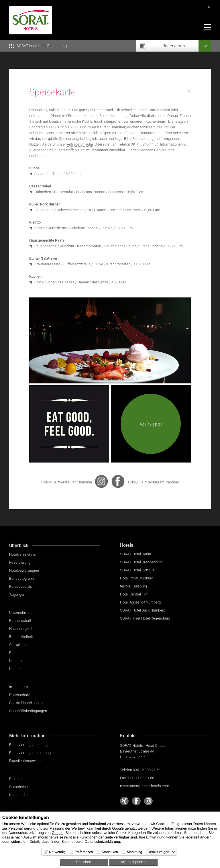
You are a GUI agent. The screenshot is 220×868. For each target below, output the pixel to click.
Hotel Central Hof (134, 594)
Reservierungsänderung (28, 745)
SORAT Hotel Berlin (135, 554)
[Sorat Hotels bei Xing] (124, 801)
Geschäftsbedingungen (28, 711)
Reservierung (20, 562)
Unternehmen (20, 613)
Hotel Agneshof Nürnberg (140, 602)
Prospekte (17, 779)
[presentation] (101, 482)
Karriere (15, 661)
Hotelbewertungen (24, 570)
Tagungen (17, 594)
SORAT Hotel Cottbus (137, 570)
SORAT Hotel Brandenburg (141, 562)
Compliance (19, 645)
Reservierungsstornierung (30, 753)
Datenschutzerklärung (102, 842)
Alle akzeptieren (133, 862)
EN (208, 7)
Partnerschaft (20, 621)
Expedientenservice (25, 761)
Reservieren (174, 46)
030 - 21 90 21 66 (140, 778)
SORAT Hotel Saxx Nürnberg (143, 610)
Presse (15, 653)
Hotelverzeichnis (23, 554)
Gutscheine (18, 787)
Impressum (19, 687)
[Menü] (207, 27)
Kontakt (15, 669)
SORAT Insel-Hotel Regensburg (145, 618)
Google (57, 833)
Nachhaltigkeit (21, 629)
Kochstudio (18, 795)
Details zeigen (158, 852)
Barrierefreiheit (21, 637)
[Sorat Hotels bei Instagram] (148, 801)
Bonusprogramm (23, 578)
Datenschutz (19, 695)
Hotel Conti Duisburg (137, 578)
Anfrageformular (80, 144)
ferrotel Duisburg (133, 586)
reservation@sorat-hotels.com (145, 786)
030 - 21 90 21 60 (147, 770)
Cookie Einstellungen (26, 703)
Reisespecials (21, 586)
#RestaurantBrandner (75, 482)
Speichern (84, 862)
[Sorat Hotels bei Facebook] (136, 801)
